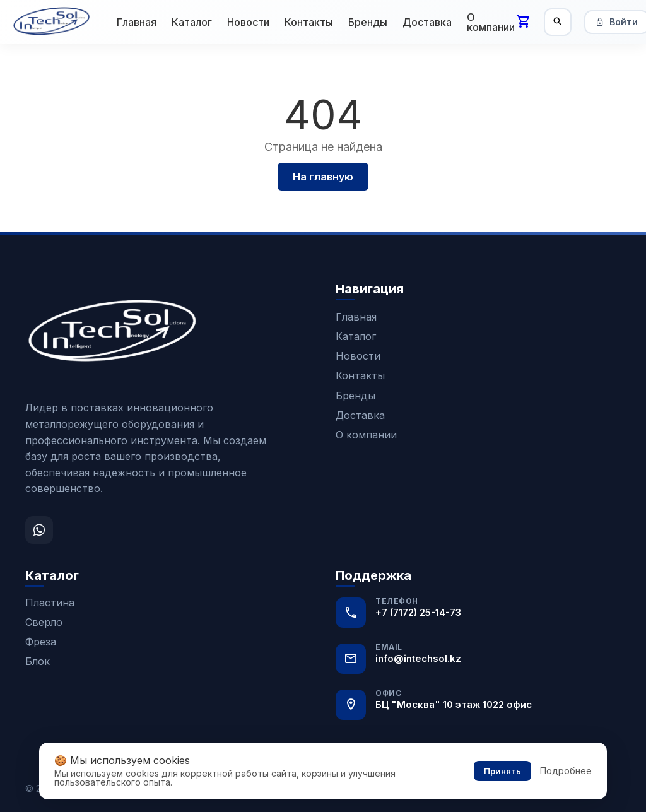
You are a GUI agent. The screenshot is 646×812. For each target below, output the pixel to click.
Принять (502, 771)
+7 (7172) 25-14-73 (418, 612)
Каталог (192, 22)
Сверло (44, 622)
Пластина (50, 603)
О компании (491, 22)
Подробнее (566, 771)
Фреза (41, 642)
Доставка (427, 22)
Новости (248, 22)
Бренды (368, 22)
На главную (323, 177)
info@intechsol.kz (418, 658)
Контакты (309, 22)
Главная (137, 22)
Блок (38, 661)
